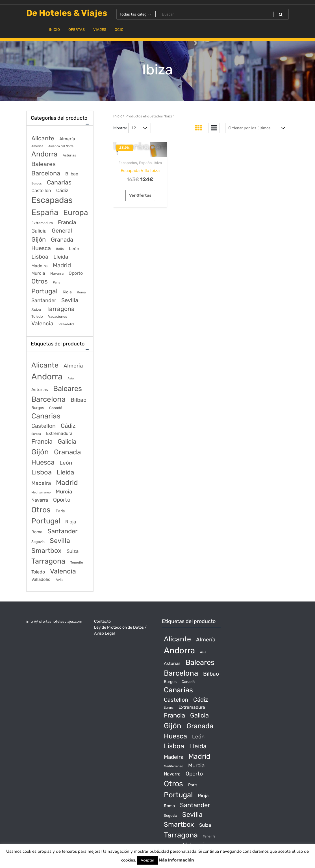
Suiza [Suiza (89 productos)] (73, 551)
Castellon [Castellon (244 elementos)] (41, 191)
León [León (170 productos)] (66, 463)
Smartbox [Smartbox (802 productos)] (46, 551)
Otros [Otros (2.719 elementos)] (40, 281)
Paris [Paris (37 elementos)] (57, 282)
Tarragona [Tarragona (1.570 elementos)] (60, 309)
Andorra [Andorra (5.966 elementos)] (44, 154)
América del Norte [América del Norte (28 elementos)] (61, 146)
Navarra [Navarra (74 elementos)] (57, 273)
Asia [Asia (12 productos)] (71, 378)
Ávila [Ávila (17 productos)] (60, 580)
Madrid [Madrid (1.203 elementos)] (62, 265)
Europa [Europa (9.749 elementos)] (76, 212)
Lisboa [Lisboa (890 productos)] (42, 472)
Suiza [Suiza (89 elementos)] (36, 310)
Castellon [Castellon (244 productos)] (44, 426)
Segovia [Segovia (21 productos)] (38, 542)
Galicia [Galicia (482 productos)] (67, 441)
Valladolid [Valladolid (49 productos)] (41, 579)
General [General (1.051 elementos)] (62, 231)
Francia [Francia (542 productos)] (42, 441)
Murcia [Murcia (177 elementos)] (38, 273)
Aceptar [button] (147, 860)
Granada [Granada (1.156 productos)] (67, 452)
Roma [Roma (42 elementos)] (81, 292)
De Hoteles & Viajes (67, 13)
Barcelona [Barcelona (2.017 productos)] (48, 399)
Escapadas (128, 163)
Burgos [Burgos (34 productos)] (38, 408)
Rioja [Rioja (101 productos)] (71, 522)
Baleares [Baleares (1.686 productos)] (68, 388)
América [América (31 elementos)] (37, 146)
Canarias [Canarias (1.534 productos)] (46, 416)
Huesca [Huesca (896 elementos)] (41, 248)
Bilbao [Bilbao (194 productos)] (79, 400)
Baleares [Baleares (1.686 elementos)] (44, 164)
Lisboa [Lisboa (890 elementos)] (40, 257)
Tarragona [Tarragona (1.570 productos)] (48, 561)
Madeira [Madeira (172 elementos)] (40, 266)
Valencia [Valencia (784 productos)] (63, 571)
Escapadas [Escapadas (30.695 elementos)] (52, 200)
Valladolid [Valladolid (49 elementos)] (66, 324)
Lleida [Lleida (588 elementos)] (61, 257)
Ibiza (158, 163)
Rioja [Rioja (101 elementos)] (67, 292)
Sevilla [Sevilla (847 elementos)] (70, 300)
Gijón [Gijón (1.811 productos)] (40, 452)
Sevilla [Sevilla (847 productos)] (60, 541)
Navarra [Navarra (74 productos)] (40, 500)
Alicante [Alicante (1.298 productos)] (45, 365)
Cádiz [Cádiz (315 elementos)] (62, 190)
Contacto (102, 621)
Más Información (176, 860)
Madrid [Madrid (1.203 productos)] (67, 483)
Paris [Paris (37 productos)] (60, 511)
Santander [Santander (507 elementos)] (44, 300)
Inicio (118, 116)
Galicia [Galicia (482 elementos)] (39, 231)
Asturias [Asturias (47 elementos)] (69, 155)
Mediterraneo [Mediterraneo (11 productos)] (41, 492)
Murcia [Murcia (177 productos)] (64, 492)
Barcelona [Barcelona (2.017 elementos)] (46, 173)
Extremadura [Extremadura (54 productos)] (59, 433)
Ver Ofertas (140, 195)
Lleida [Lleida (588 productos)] (65, 472)
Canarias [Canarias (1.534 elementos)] (59, 182)
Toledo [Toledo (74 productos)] (38, 572)
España (145, 163)
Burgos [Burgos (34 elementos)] (37, 183)
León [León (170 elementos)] (74, 249)
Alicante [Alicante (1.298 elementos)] (43, 138)
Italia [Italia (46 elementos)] (60, 249)
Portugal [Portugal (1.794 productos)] (46, 521)
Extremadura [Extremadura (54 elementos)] (42, 223)
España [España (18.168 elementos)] (45, 212)
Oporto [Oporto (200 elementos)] (76, 273)
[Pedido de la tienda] (257, 128)
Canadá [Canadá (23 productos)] (56, 408)
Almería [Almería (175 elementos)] (67, 139)
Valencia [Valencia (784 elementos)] (42, 324)
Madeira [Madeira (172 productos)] (41, 483)
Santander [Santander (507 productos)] (62, 531)
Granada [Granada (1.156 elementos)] (62, 240)
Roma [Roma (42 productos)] (37, 532)
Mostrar (120, 128)
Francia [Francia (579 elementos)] (67, 222)
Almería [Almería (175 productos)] (73, 366)
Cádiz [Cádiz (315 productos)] (68, 426)
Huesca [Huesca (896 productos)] (43, 462)
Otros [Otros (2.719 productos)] (41, 510)
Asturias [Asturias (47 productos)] (40, 390)
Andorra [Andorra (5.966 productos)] (47, 377)
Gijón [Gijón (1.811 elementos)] (39, 239)
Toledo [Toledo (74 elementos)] (37, 316)
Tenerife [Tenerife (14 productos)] (77, 562)
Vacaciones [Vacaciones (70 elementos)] (58, 316)
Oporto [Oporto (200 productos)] (62, 500)
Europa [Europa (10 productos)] (36, 434)
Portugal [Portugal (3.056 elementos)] (44, 291)
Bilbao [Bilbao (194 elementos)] (72, 174)
